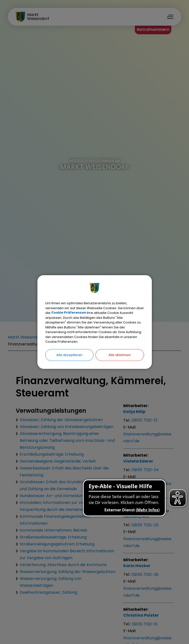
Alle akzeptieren (69, 355)
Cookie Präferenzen (69, 313)
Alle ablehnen (120, 355)
